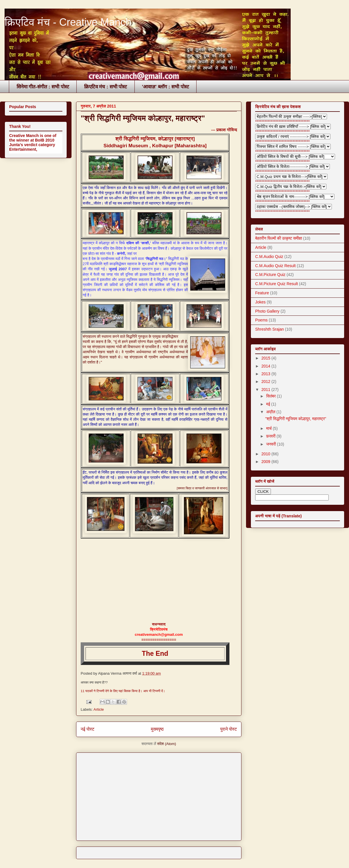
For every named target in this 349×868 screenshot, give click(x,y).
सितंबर (271, 396)
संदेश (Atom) (166, 744)
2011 (266, 390)
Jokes (260, 302)
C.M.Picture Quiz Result (276, 284)
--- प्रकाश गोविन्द (224, 130)
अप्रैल (271, 412)
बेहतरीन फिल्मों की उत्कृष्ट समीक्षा (279, 238)
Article (99, 709)
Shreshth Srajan (269, 329)
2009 (266, 462)
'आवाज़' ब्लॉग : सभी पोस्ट (165, 87)
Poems (261, 320)
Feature (262, 293)
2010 (266, 454)
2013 (266, 374)
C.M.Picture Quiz (270, 275)
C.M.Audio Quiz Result (275, 266)
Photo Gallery (267, 311)
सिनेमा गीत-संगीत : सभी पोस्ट (43, 87)
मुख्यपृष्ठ (157, 729)
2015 (266, 358)
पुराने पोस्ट (229, 729)
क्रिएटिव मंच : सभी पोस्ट (106, 87)
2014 (266, 366)
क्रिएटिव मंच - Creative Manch (68, 22)
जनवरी (271, 444)
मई (269, 404)
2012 (266, 382)
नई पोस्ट (88, 729)
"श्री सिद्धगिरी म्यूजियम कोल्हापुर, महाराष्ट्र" (143, 118)
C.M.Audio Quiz (269, 257)
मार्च (269, 428)
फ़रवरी (271, 436)
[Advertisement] (148, 795)
